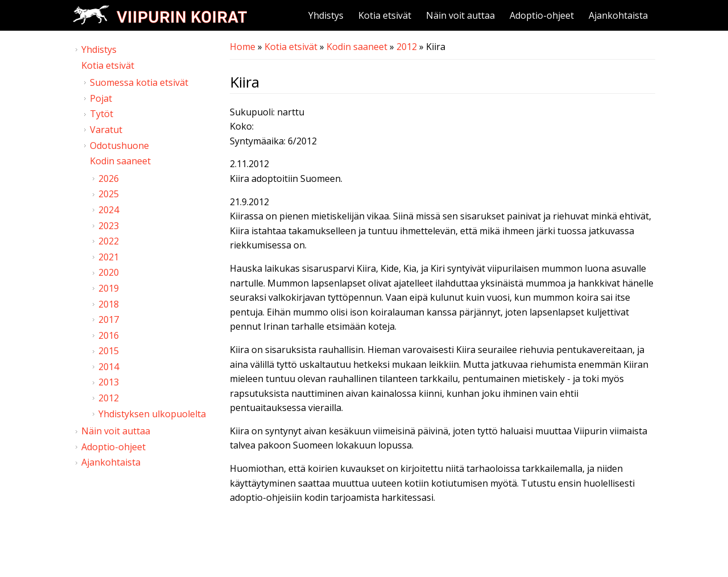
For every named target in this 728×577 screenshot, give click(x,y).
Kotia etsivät (385, 15)
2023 (109, 226)
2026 (109, 179)
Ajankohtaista (618, 15)
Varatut (106, 130)
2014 (109, 367)
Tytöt (102, 114)
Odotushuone (119, 146)
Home (243, 47)
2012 (407, 47)
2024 (109, 210)
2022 (109, 241)
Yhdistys (326, 15)
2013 (109, 382)
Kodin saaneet (357, 47)
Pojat (101, 98)
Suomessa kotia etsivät (139, 82)
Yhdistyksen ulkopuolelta (152, 414)
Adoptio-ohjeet (542, 15)
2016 (109, 335)
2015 (109, 351)
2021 (109, 257)
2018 (109, 304)
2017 (109, 319)
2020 (109, 272)
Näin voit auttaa (460, 15)
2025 (109, 194)
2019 (109, 288)
